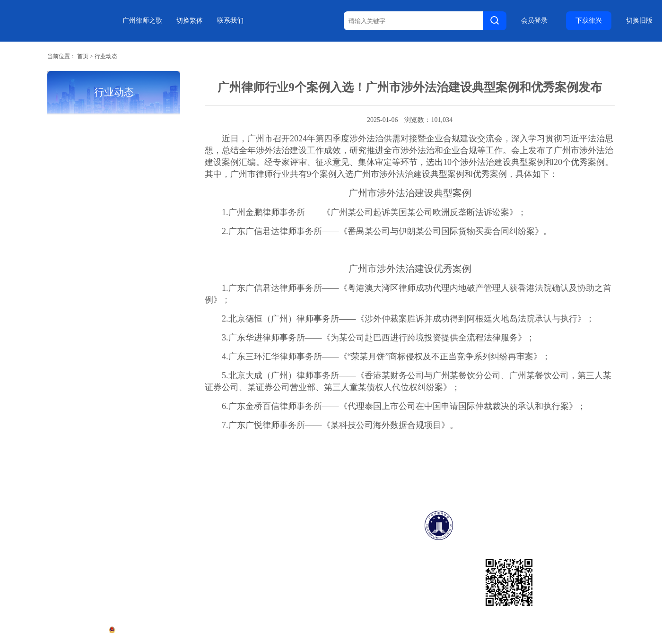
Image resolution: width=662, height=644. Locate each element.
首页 (83, 56)
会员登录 (534, 21)
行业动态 (106, 56)
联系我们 (230, 21)
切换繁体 (190, 21)
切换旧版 (639, 21)
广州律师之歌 (142, 21)
